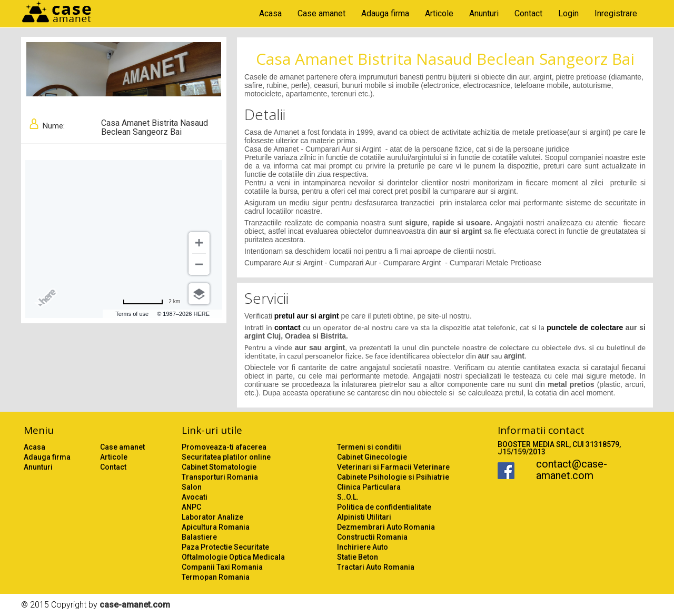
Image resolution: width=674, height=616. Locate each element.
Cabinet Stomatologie (219, 467)
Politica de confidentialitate (384, 507)
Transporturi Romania (220, 477)
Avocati (195, 497)
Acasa (270, 13)
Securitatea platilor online (226, 457)
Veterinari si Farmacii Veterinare (393, 467)
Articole (439, 13)
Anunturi (484, 13)
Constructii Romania (372, 537)
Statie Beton (358, 557)
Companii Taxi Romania (222, 567)
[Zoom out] (199, 264)
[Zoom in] (199, 243)
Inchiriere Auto (363, 547)
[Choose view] (199, 294)
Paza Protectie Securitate (225, 547)
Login (568, 13)
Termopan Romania (216, 577)
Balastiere (199, 537)
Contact (528, 13)
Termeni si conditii (369, 447)
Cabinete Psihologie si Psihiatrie (393, 477)
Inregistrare (616, 13)
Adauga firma (385, 13)
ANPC (191, 507)
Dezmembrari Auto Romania (386, 527)
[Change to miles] (151, 302)
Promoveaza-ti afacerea (224, 447)
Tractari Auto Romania (376, 567)
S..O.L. (348, 497)
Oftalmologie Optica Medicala (233, 557)
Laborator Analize (212, 517)
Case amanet (321, 13)
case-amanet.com (135, 605)
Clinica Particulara (369, 487)
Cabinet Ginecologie (372, 457)
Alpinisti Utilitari (364, 517)
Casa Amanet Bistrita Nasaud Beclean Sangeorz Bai (445, 59)
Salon (192, 487)
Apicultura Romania (216, 527)
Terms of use (132, 314)
